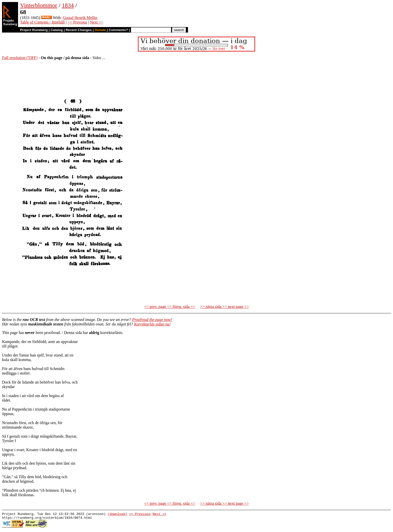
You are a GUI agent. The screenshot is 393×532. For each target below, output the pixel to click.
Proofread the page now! (152, 320)
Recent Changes (79, 30)
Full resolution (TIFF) (20, 58)
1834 (68, 5)
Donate (100, 30)
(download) (117, 514)
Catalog (57, 30)
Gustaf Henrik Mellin (80, 18)
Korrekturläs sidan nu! (152, 324)
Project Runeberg (34, 30)
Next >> (97, 22)
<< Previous (77, 22)
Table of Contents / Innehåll (42, 22)
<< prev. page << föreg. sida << (170, 307)
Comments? (118, 30)
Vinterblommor (39, 5)
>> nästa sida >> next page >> (224, 307)
